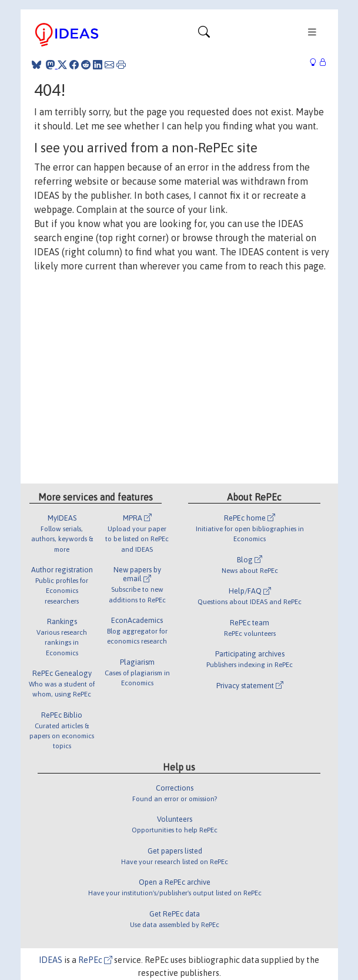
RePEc (95, 960)
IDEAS (51, 960)
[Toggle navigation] (204, 35)
